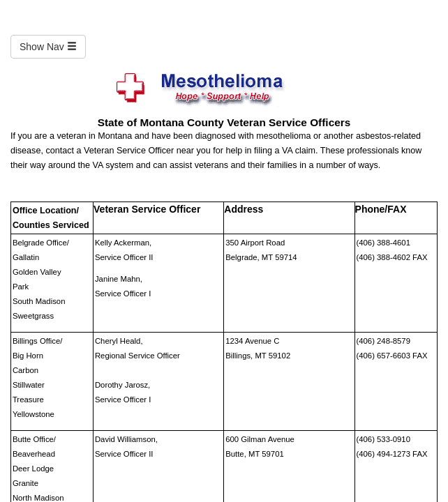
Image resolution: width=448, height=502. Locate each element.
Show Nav (48, 47)
